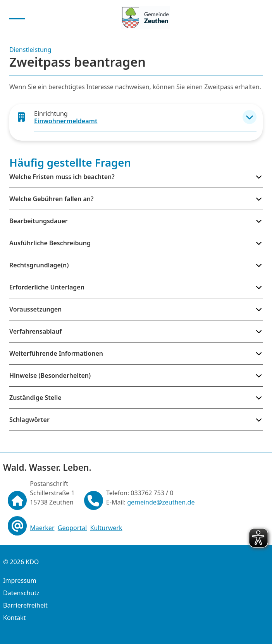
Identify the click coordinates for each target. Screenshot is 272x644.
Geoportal (72, 528)
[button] (250, 117)
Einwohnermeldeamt (66, 121)
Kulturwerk (106, 528)
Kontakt (15, 618)
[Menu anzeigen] (17, 18)
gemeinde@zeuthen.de (161, 502)
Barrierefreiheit (25, 605)
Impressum (20, 580)
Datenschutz (21, 593)
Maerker (42, 528)
